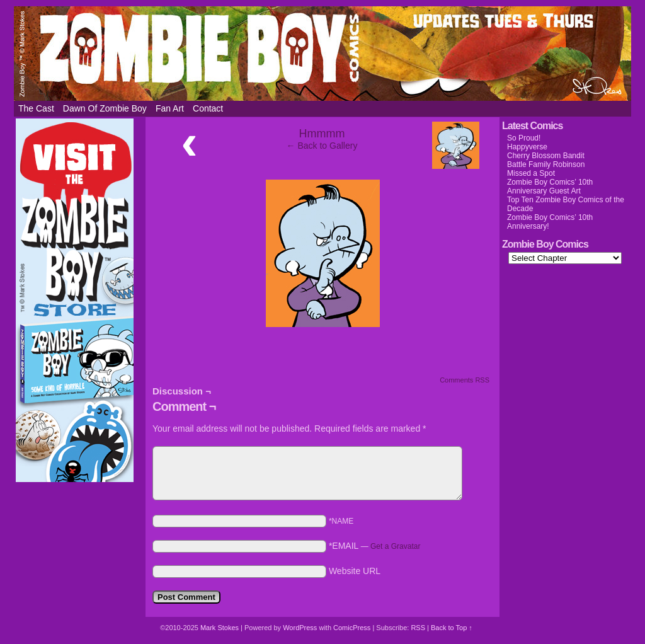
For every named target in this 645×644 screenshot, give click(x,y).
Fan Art (170, 108)
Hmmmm (322, 134)
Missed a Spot (531, 173)
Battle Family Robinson (546, 164)
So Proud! (524, 138)
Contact (208, 108)
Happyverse (527, 147)
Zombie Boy (322, 54)
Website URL (355, 571)
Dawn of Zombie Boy (105, 108)
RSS (418, 628)
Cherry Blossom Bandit (546, 156)
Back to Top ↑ (452, 628)
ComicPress (352, 628)
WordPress (300, 628)
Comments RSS (465, 380)
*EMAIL (375, 546)
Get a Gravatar (395, 546)
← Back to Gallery (322, 146)
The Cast (36, 108)
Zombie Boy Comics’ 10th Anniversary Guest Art (550, 187)
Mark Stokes (220, 628)
